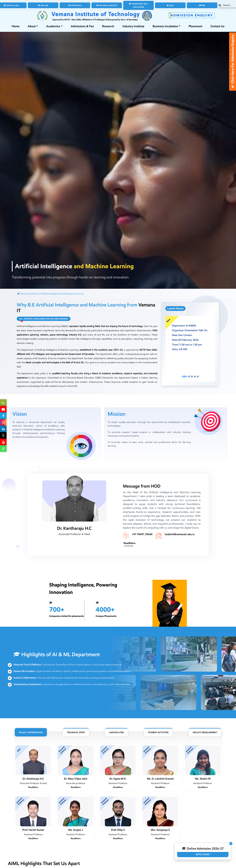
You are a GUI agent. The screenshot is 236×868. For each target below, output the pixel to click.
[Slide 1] (184, 376)
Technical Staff (76, 732)
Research (108, 26)
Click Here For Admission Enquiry (233, 62)
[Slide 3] (192, 376)
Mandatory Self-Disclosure (138, 5)
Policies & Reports (107, 5)
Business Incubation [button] (165, 26)
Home (16, 26)
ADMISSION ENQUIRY (192, 15)
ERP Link (43, 5)
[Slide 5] (198, 376)
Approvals (75, 5)
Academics (33, 294)
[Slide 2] (189, 376)
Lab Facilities (116, 732)
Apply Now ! (203, 854)
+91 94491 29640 (142, 534)
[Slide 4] (195, 376)
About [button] (32, 26)
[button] (169, 349)
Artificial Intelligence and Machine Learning (62, 294)
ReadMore (129, 543)
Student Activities (158, 732)
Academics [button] (53, 26)
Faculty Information (31, 732)
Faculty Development (205, 732)
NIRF (202, 5)
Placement (195, 26)
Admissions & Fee (82, 26)
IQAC (170, 5)
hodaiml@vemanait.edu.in (180, 534)
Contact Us (217, 26)
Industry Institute (133, 26)
